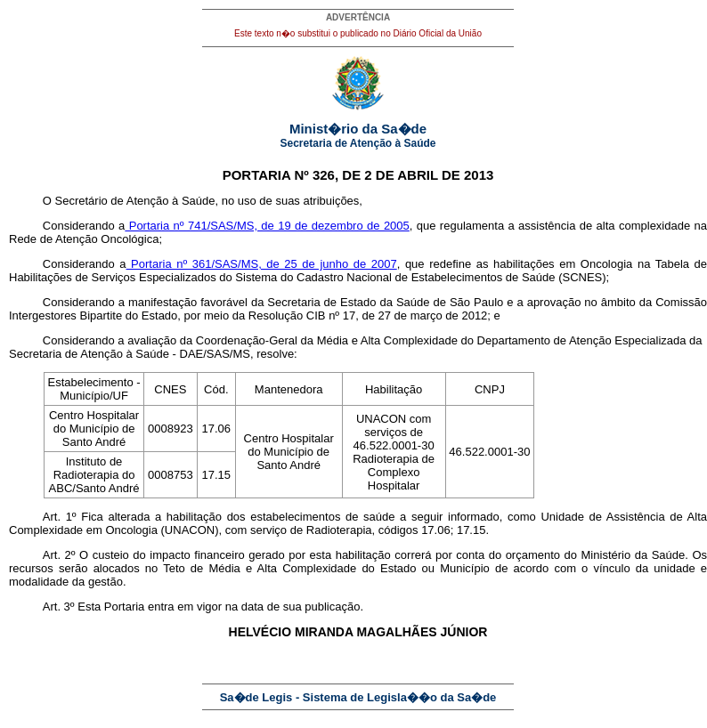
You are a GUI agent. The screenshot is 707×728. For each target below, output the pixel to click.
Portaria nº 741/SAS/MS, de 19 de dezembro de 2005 (267, 226)
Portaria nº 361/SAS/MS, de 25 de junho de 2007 (262, 264)
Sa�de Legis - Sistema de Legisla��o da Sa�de (358, 697)
